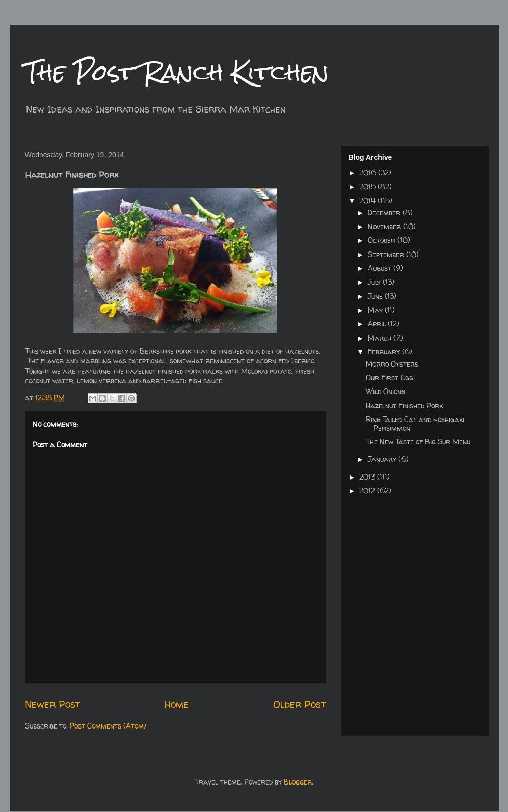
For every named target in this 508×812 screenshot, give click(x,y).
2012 (368, 491)
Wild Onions (385, 391)
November (385, 226)
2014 (368, 200)
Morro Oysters (392, 364)
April (378, 324)
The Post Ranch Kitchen (177, 72)
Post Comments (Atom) (108, 726)
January (383, 459)
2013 (368, 477)
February (385, 352)
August (381, 268)
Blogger (298, 782)
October (383, 240)
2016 (369, 172)
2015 (368, 187)
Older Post (299, 704)
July (375, 282)
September (387, 254)
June (376, 296)
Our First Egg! (390, 377)
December (385, 213)
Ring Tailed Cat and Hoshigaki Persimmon (415, 424)
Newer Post (52, 704)
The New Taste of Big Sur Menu (418, 442)
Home (176, 704)
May (376, 310)
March (381, 338)
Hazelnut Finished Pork (404, 405)
